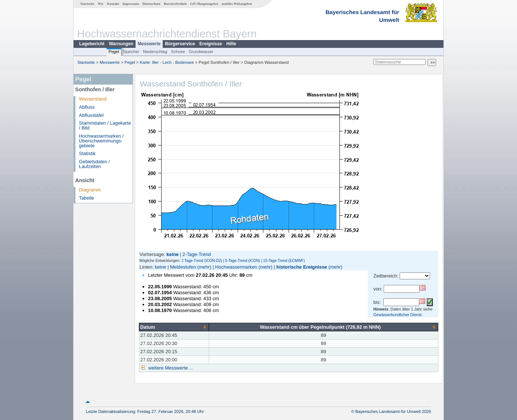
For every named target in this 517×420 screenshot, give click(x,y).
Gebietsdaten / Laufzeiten (95, 164)
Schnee (178, 52)
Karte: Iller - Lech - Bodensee (167, 62)
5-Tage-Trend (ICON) (243, 261)
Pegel (114, 52)
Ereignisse (211, 44)
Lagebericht (92, 44)
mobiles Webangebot (237, 4)
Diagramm (90, 190)
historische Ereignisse (302, 267)
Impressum (131, 4)
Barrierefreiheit (175, 4)
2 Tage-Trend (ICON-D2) (201, 261)
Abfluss (87, 107)
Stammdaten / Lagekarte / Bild (105, 125)
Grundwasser (201, 52)
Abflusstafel (91, 115)
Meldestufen (183, 267)
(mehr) (204, 267)
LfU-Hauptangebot (204, 4)
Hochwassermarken (236, 267)
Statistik (87, 153)
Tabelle (87, 198)
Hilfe (231, 44)
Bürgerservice (180, 44)
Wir (101, 4)
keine (161, 267)
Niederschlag (155, 52)
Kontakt (113, 4)
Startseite (87, 4)
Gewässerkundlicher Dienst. (398, 315)
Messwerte (149, 44)
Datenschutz (151, 4)
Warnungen (121, 44)
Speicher (131, 52)
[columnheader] (174, 327)
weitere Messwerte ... (170, 368)
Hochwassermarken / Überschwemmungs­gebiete (101, 141)
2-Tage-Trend (196, 254)
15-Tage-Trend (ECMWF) (284, 261)
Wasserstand (93, 99)
